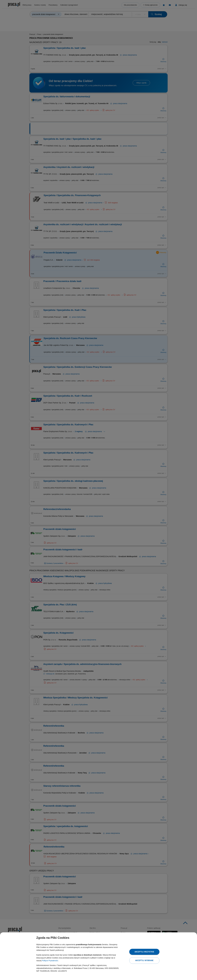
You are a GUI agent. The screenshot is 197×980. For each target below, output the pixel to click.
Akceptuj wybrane (144, 960)
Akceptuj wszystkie (144, 952)
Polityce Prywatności (50, 961)
